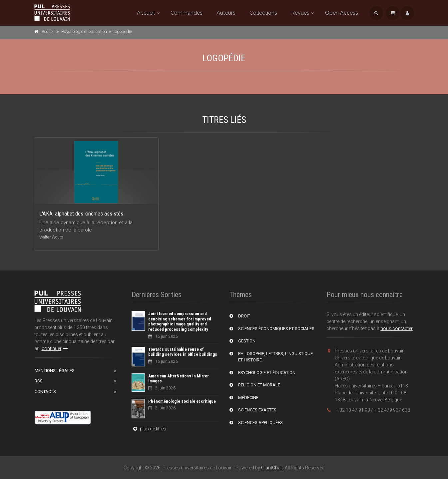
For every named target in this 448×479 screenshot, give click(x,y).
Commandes (187, 13)
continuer (55, 348)
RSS (39, 381)
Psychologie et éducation (84, 31)
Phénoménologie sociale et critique (182, 401)
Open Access (342, 13)
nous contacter (397, 328)
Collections (263, 13)
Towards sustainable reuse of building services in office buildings (183, 352)
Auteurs (226, 13)
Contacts (45, 392)
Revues (300, 13)
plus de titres (149, 429)
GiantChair (272, 468)
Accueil (146, 13)
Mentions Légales (55, 371)
